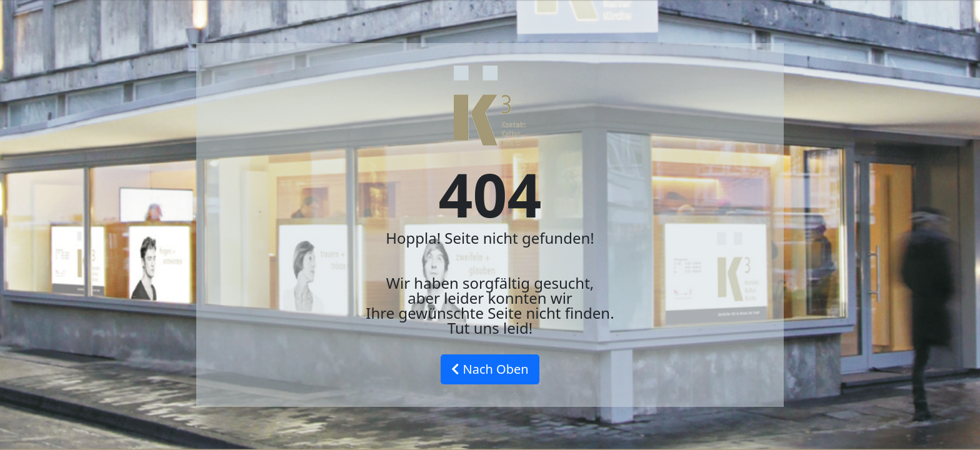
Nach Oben (490, 369)
